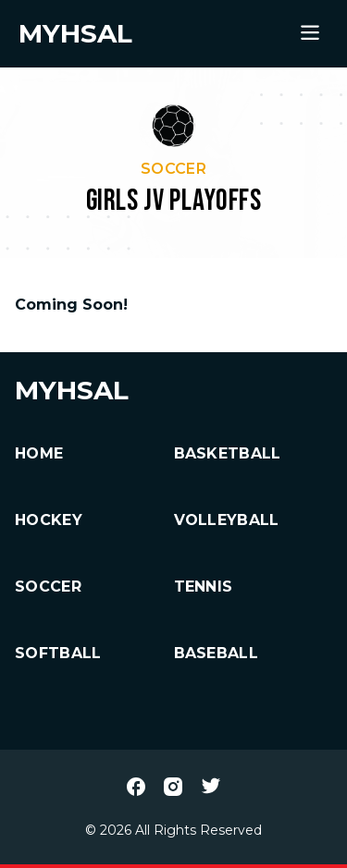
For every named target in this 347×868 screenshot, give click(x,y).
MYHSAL (72, 390)
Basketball (228, 453)
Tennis (204, 587)
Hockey (49, 520)
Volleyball (227, 520)
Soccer (48, 587)
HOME (39, 453)
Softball (58, 653)
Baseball (217, 653)
